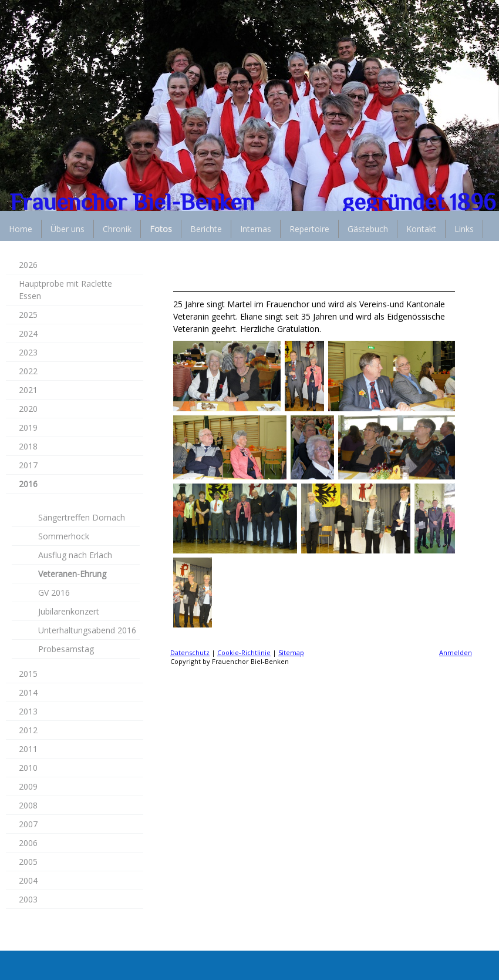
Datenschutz (190, 652)
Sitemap (291, 652)
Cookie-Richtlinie (244, 652)
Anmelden (456, 652)
